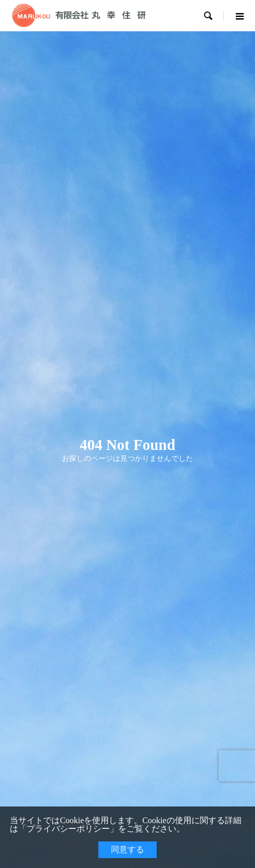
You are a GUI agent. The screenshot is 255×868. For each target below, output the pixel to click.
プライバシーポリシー (68, 829)
